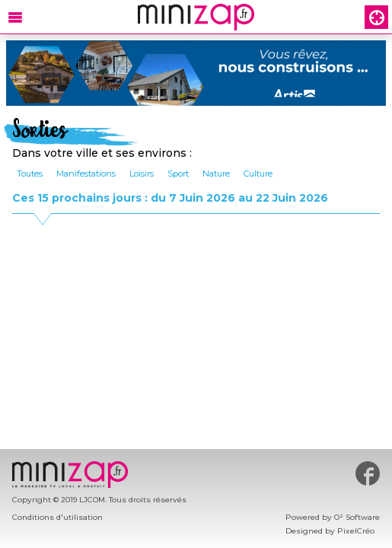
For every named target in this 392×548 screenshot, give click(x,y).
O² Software (357, 517)
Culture (258, 174)
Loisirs (142, 174)
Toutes (30, 174)
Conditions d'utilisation (57, 517)
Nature (216, 174)
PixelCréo (356, 531)
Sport (178, 174)
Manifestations (86, 174)
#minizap (368, 473)
